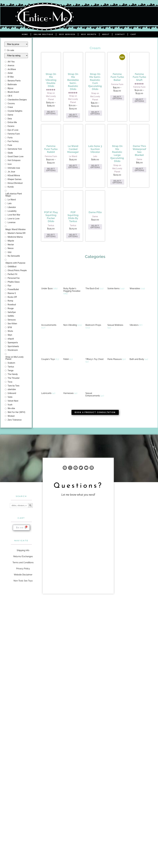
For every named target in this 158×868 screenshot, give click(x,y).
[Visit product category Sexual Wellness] (117, 315)
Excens (11, 126)
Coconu (11, 103)
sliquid (11, 339)
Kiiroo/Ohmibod (15, 183)
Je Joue (11, 172)
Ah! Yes (11, 62)
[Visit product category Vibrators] (139, 314)
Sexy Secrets (89, 34)
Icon (10, 164)
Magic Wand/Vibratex (16, 229)
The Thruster (14, 378)
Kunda (11, 187)
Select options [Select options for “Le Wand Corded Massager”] (73, 167)
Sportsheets (13, 346)
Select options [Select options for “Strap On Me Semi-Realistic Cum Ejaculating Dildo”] (95, 113)
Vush (10, 405)
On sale (11, 50)
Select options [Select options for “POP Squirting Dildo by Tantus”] (73, 236)
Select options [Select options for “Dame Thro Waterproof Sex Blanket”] (139, 170)
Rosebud (12, 305)
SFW (10, 327)
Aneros (11, 65)
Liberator (12, 207)
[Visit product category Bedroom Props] (95, 315)
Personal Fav (14, 278)
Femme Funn (14, 134)
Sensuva (12, 320)
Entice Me (12, 122)
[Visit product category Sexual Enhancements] (95, 384)
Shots (10, 331)
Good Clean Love (16, 156)
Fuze (10, 145)
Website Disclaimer (23, 575)
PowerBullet (13, 289)
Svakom (11, 363)
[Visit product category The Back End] (95, 278)
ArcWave (12, 69)
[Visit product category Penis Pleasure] (117, 348)
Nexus (11, 248)
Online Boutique (44, 34)
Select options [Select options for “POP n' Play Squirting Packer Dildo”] (51, 236)
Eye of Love (13, 130)
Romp (10, 301)
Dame (10, 115)
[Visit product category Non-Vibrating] (73, 314)
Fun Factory (13, 141)
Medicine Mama (15, 237)
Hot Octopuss (14, 160)
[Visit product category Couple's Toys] (51, 348)
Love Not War (14, 215)
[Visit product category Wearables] (139, 278)
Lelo (10, 203)
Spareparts (13, 343)
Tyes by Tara (13, 386)
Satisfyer (12, 312)
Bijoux (11, 88)
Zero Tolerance (15, 420)
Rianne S (12, 293)
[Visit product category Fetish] (73, 348)
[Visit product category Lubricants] (51, 382)
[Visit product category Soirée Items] (117, 278)
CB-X (10, 96)
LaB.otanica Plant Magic (14, 195)
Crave (10, 107)
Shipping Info (23, 550)
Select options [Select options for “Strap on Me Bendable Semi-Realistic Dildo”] (73, 116)
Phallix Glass (14, 282)
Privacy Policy (23, 569)
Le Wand (12, 200)
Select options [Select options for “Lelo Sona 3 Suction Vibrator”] (95, 167)
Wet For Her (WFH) (16, 412)
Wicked (11, 416)
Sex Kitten (12, 324)
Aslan (10, 73)
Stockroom (13, 350)
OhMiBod (12, 267)
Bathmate (12, 84)
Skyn (10, 335)
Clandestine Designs (17, 100)
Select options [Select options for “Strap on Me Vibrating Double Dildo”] (51, 113)
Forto (10, 138)
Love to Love (14, 219)
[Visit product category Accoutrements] (51, 315)
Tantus (11, 367)
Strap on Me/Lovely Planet (14, 358)
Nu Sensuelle (14, 256)
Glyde (10, 153)
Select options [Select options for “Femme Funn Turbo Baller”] (117, 98)
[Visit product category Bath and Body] (139, 348)
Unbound (12, 393)
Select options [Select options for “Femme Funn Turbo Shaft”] (139, 100)
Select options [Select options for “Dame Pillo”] (95, 227)
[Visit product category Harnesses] (73, 382)
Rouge (11, 308)
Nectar (11, 245)
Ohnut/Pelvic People (17, 270)
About (106, 34)
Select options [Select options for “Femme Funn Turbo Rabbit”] (51, 170)
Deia (10, 119)
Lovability (12, 211)
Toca (10, 382)
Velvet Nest (13, 401)
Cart (133, 34)
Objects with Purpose (15, 263)
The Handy (13, 374)
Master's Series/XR (17, 233)
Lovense (12, 222)
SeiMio (11, 316)
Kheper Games (15, 179)
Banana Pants (14, 81)
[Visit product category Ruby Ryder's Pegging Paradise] (73, 280)
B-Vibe (11, 77)
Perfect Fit (12, 274)
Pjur (9, 286)
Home (25, 34)
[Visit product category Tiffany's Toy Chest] (95, 350)
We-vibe (11, 408)
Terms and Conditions (23, 563)
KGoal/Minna (14, 175)
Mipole (11, 241)
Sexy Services (67, 34)
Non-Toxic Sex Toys (23, 581)
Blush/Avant (13, 92)
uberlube (12, 389)
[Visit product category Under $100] (51, 278)
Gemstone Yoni (15, 149)
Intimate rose (14, 168)
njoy (10, 252)
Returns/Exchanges (23, 556)
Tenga (11, 371)
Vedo (10, 397)
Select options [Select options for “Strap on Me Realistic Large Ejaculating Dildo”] (117, 182)
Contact (120, 34)
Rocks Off (12, 297)
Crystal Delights (15, 111)
